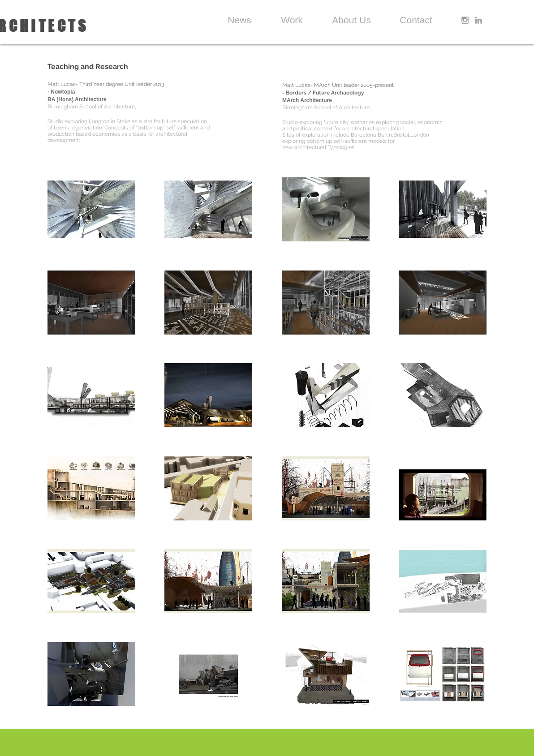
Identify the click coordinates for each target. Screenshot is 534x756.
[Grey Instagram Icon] (465, 20)
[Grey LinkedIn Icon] (478, 20)
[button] (91, 209)
